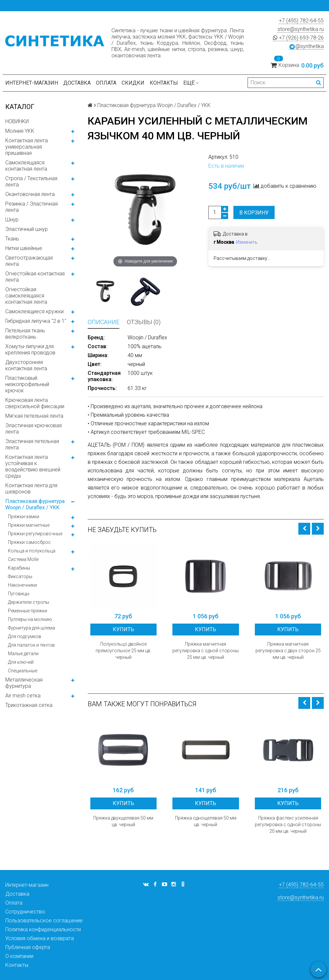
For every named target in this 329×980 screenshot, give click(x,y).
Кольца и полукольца (32, 551)
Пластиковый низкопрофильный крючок (27, 384)
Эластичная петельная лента (32, 444)
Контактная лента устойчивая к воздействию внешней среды (33, 466)
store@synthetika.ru (301, 29)
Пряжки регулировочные (35, 534)
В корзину (254, 213)
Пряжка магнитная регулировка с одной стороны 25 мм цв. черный (206, 651)
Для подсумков (25, 636)
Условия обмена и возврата (40, 938)
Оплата (106, 83)
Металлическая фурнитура (24, 683)
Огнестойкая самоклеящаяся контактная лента (26, 296)
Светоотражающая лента (29, 261)
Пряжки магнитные (29, 525)
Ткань (12, 239)
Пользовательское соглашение (44, 921)
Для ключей (21, 662)
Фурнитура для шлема (31, 628)
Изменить (247, 242)
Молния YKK (20, 131)
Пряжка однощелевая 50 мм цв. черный (206, 821)
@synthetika (306, 46)
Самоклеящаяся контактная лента (26, 166)
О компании (19, 956)
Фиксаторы (20, 576)
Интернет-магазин (32, 83)
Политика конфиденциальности (43, 929)
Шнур (12, 220)
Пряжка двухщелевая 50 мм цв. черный (123, 821)
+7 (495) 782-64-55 (301, 21)
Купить (123, 629)
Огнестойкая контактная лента (35, 277)
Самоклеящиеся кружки (34, 311)
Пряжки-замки (24, 517)
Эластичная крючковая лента (33, 429)
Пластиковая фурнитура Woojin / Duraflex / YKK (35, 504)
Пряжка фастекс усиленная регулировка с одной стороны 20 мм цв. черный (288, 825)
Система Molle (23, 559)
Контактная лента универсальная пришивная (27, 147)
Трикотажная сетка (29, 705)
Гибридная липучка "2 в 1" (36, 321)
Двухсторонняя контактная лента (26, 365)
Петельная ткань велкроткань (25, 334)
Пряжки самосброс (29, 542)
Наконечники (22, 585)
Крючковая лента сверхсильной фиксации (35, 403)
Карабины (19, 568)
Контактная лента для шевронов (31, 489)
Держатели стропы (29, 602)
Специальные (23, 671)
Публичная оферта (28, 947)
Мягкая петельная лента (34, 416)
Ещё (191, 83)
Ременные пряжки (28, 611)
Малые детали (23, 654)
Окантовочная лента (30, 194)
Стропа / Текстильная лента (31, 182)
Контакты (164, 83)
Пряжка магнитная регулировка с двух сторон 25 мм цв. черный (288, 651)
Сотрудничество (25, 912)
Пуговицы (19, 594)
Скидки (133, 83)
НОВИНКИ (17, 121)
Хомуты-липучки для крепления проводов (30, 350)
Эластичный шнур (27, 229)
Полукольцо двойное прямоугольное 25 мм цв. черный (123, 651)
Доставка (77, 83)
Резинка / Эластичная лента (31, 207)
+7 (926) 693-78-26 (298, 38)
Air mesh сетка (23, 696)
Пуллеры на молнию (30, 619)
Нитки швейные (24, 248)
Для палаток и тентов (31, 645)
